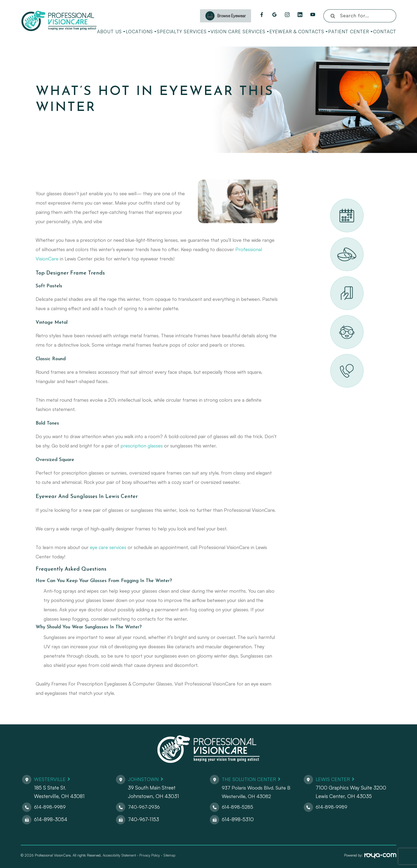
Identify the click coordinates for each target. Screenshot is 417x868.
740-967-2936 (145, 807)
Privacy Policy (150, 855)
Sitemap (169, 855)
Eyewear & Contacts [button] (299, 32)
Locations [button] (141, 32)
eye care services (108, 547)
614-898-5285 (238, 807)
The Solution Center (251, 779)
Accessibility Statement (119, 855)
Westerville (51, 779)
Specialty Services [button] (184, 32)
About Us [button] (111, 32)
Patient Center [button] (350, 32)
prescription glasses (142, 446)
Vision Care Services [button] (240, 32)
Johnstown (144, 779)
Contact (385, 32)
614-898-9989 (50, 807)
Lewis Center (334, 779)
